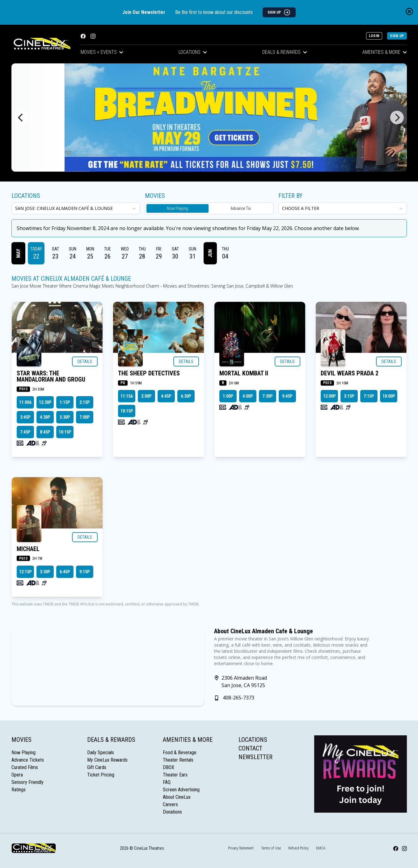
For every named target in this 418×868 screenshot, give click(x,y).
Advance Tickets (28, 760)
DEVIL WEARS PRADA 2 (350, 373)
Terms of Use (271, 848)
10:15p (65, 432)
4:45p (166, 396)
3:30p (45, 572)
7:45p (25, 432)
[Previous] (21, 118)
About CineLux (177, 797)
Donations (172, 812)
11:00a (25, 402)
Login (374, 36)
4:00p (248, 396)
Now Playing (177, 208)
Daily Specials (101, 753)
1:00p (228, 396)
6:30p (186, 396)
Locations (193, 52)
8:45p (45, 432)
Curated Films (25, 767)
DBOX (169, 767)
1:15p (65, 402)
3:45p (25, 417)
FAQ (167, 782)
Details (85, 361)
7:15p (369, 396)
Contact (250, 748)
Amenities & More (385, 52)
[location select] (76, 208)
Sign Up (397, 36)
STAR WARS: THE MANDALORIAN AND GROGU (51, 376)
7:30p (267, 396)
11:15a (127, 396)
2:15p (84, 402)
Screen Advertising (181, 790)
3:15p (349, 396)
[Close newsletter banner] (409, 11)
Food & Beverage (180, 753)
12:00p (329, 396)
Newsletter (255, 757)
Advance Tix (241, 208)
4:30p (45, 417)
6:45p (65, 572)
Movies (21, 740)
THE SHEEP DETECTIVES (149, 373)
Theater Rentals (178, 760)
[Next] (397, 118)
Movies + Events (102, 52)
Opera (17, 775)
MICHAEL (28, 549)
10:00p (389, 396)
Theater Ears (175, 775)
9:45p (287, 396)
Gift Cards (97, 767)
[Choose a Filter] (343, 208)
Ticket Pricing (101, 775)
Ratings (19, 790)
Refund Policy (298, 848)
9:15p (84, 572)
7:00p (84, 417)
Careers (170, 804)
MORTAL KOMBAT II (244, 373)
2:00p (146, 396)
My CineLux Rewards (107, 760)
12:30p (45, 402)
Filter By (290, 196)
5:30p (65, 417)
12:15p (25, 572)
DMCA (321, 848)
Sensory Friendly (27, 782)
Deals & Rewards (285, 52)
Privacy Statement (241, 848)
